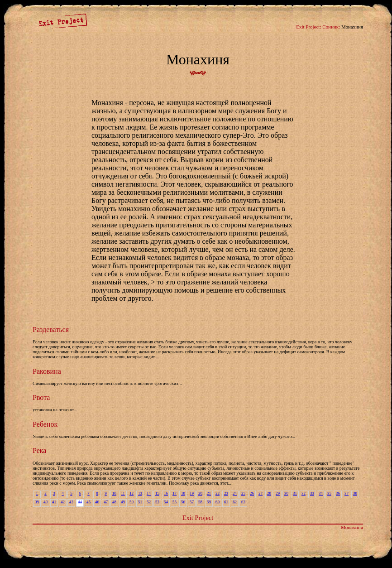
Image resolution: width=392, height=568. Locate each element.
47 (106, 502)
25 (243, 493)
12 (131, 493)
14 (149, 493)
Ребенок (45, 424)
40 (45, 502)
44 (80, 502)
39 (37, 502)
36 (338, 493)
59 (209, 502)
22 (218, 493)
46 (97, 502)
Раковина (47, 371)
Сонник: (331, 27)
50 (131, 502)
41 (54, 502)
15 (157, 493)
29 (278, 493)
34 (321, 493)
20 (200, 493)
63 (243, 502)
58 (200, 502)
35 (329, 493)
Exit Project (198, 518)
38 (355, 493)
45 (88, 502)
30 (286, 493)
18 (183, 493)
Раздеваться (51, 330)
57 (192, 502)
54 (166, 502)
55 (174, 502)
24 (235, 493)
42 (63, 502)
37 (347, 493)
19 (192, 493)
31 (295, 493)
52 (149, 502)
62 (235, 502)
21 (209, 493)
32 (304, 493)
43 (71, 502)
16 (166, 493)
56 (183, 502)
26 (252, 493)
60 (218, 502)
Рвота (41, 397)
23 (226, 493)
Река (39, 450)
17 (174, 493)
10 (114, 493)
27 (261, 493)
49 (123, 502)
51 (140, 502)
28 (269, 493)
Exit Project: (308, 27)
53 (157, 502)
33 (312, 493)
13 (140, 493)
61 (226, 502)
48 (114, 502)
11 (123, 493)
